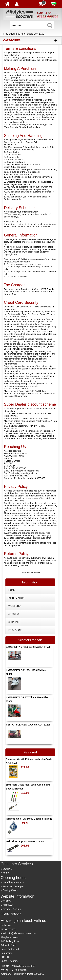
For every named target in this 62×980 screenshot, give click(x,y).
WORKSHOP (15, 606)
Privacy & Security (12, 909)
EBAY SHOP (15, 630)
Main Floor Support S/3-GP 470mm (25, 841)
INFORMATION (16, 598)
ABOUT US (14, 614)
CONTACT (8, 869)
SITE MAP (8, 905)
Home (6, 873)
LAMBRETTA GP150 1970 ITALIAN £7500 (28, 647)
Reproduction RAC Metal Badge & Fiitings (29, 819)
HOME (12, 590)
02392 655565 (11, 914)
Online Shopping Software (31, 572)
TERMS (7, 901)
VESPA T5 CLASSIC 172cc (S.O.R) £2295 (28, 725)
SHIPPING (14, 622)
